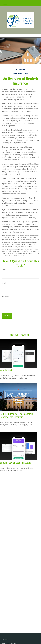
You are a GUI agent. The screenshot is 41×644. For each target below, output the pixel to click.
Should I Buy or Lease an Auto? (15, 463)
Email (4, 283)
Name (4, 270)
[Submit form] (7, 316)
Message (5, 296)
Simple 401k (6, 371)
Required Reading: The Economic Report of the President (16, 415)
